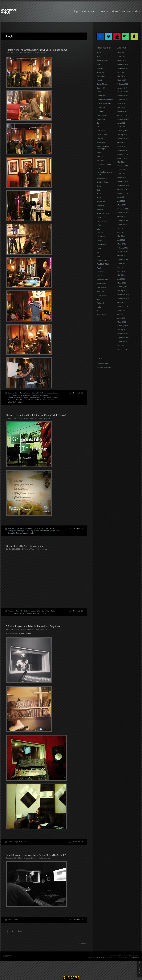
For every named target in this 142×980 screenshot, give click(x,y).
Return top (83, 943)
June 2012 (121, 271)
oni (98, 252)
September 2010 (123, 338)
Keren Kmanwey (103, 213)
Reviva (99, 276)
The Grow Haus (103, 363)
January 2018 (122, 135)
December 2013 (123, 209)
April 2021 (121, 57)
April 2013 (121, 240)
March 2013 (122, 244)
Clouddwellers (102, 115)
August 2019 (122, 100)
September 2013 (123, 221)
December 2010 (123, 334)
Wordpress (100, 957)
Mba (22, 400)
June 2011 (121, 318)
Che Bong (100, 111)
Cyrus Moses (47, 393)
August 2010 (122, 341)
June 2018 (121, 123)
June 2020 (121, 72)
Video (44, 613)
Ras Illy (100, 268)
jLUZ (99, 190)
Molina (99, 241)
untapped (100, 291)
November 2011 (123, 299)
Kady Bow (101, 206)
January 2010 (122, 349)
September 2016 (123, 154)
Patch (99, 256)
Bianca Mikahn (25, 393)
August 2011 (122, 310)
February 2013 (123, 248)
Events (99, 153)
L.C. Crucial (101, 217)
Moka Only (29, 400)
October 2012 (122, 256)
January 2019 (122, 115)
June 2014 (121, 197)
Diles (55, 393)
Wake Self (12, 402)
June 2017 (121, 146)
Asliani (16, 393)
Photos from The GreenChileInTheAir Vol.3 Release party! (36, 50)
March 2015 (122, 178)
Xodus (19, 402)
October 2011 (122, 302)
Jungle (49, 397)
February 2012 (123, 287)
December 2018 (123, 119)
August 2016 (122, 158)
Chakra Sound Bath (104, 103)
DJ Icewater (12, 395)
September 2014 (123, 193)
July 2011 (121, 314)
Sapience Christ (103, 280)
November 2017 (123, 139)
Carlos (99, 92)
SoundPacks (101, 284)
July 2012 (121, 267)
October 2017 (122, 142)
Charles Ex (101, 107)
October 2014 (122, 189)
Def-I (99, 123)
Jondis (99, 194)
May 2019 (121, 107)
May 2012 (121, 275)
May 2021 (121, 53)
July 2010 (121, 345)
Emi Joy (100, 139)
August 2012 (122, 263)
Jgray (43, 397)
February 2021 (123, 64)
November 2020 (123, 68)
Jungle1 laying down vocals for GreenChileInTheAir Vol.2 (36, 855)
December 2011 (123, 295)
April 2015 (121, 174)
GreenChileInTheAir (15, 397)
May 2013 (121, 236)
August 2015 (122, 170)
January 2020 (122, 88)
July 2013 (121, 228)
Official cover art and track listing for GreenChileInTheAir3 (36, 415)
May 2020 (121, 76)
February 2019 (123, 111)
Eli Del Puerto (102, 135)
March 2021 (122, 61)
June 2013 (121, 232)
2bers (10, 393)
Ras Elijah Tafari (40, 400)
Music (99, 248)
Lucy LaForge (102, 221)
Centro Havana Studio (105, 100)
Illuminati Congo (103, 182)
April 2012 (121, 279)
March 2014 (122, 205)
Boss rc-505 (101, 88)
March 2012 (122, 283)
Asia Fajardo (101, 76)
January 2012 (122, 291)
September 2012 (123, 260)
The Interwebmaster (104, 367)
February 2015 (123, 182)
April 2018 (121, 127)
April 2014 (121, 201)
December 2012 (123, 252)
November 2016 (123, 150)
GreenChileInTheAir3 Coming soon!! (25, 546)
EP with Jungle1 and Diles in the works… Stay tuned (33, 626)
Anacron (11, 528)
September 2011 (123, 306)
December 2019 (123, 92)
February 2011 (123, 326)
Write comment (41, 53)
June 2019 (121, 103)
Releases (50, 400)
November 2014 (123, 185)
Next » (20, 931)
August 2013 (122, 224)
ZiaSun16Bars (102, 315)
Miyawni (100, 233)
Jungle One (101, 202)
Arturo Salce (101, 72)
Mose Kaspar (102, 245)
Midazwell (135, 957)
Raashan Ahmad (103, 260)
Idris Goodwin (35, 397)
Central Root (36, 393)
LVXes (99, 225)
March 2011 (122, 322)
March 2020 (122, 80)
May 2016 (121, 162)
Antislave (19, 528)
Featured (100, 157)
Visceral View (27, 53)
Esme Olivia (101, 142)
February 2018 (123, 131)
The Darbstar (102, 287)
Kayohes (16, 400)
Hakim (26, 397)
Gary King (44, 395)
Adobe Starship (102, 61)
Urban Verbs (101, 295)
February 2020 (123, 84)
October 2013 (122, 217)
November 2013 (123, 213)
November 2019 (123, 96)
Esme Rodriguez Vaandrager (29, 395)
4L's (98, 57)
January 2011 (122, 330)
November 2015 (123, 166)
